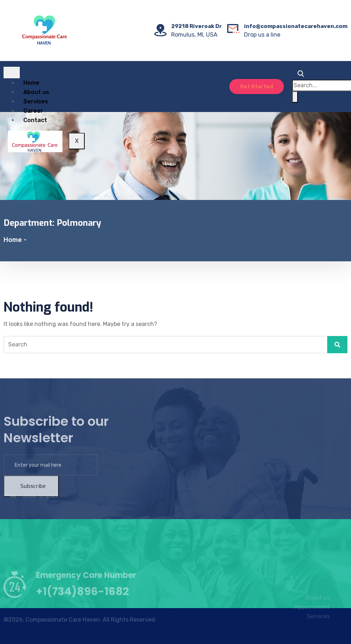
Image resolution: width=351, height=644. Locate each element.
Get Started (257, 87)
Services (36, 101)
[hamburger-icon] (12, 73)
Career (33, 111)
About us (36, 92)
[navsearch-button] (299, 75)
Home (31, 83)
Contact (35, 120)
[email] (50, 479)
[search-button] (295, 97)
